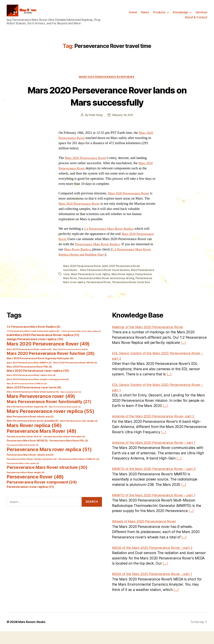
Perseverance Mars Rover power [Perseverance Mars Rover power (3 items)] (23, 458)
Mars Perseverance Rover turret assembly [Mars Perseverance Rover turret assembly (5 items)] (32, 433)
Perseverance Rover (117, 291)
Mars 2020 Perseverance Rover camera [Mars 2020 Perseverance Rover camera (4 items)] (29, 362)
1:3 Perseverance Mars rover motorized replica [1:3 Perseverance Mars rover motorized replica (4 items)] (33, 344)
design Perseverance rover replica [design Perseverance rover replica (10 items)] (35, 352)
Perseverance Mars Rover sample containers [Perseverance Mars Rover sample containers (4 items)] (32, 472)
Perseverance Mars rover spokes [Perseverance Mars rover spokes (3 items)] (23, 476)
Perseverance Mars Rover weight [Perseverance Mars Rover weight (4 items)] (26, 485)
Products (159, 14)
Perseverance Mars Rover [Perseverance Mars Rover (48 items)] (41, 444)
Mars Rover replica (142, 283)
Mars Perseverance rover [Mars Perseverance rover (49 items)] (41, 409)
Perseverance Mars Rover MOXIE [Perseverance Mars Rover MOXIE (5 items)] (27, 453)
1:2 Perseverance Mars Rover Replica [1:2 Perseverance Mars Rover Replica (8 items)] (33, 339)
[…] (183, 355)
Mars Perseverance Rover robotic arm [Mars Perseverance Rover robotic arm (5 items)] (30, 429)
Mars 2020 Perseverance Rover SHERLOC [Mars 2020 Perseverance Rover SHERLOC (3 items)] (27, 396)
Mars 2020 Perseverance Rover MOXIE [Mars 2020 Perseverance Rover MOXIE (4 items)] (75, 375)
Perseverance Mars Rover (79, 287)
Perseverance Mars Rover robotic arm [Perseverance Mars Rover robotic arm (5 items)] (30, 467)
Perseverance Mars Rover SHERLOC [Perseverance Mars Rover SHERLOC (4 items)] (79, 472)
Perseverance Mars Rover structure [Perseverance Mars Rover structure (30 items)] (47, 480)
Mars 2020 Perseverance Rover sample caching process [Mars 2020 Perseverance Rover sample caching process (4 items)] (38, 392)
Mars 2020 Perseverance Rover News (107, 81)
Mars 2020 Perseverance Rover (87, 162)
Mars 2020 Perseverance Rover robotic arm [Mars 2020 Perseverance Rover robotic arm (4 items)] (31, 388)
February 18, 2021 (123, 119)
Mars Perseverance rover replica (109, 283)
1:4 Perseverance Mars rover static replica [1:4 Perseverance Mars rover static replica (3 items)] (81, 344)
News (145, 14)
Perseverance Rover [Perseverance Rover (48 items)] (35, 489)
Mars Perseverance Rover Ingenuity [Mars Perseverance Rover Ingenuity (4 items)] (27, 419)
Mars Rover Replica (123, 253)
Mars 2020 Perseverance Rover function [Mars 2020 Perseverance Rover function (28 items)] (51, 366)
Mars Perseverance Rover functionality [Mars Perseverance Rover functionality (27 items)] (49, 414)
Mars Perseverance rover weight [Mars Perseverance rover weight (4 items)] (79, 433)
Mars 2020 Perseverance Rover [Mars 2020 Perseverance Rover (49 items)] (48, 356)
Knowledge (180, 14)
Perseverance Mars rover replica (83, 291)
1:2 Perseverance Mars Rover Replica (110, 232)
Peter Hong (95, 119)
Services (201, 14)
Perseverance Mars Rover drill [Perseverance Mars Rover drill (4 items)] (24, 449)
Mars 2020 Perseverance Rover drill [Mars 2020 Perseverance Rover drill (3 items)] (70, 362)
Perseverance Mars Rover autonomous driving (124, 287)
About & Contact (196, 19)
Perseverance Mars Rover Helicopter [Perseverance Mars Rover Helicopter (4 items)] (64, 449)
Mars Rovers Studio (32, 635)
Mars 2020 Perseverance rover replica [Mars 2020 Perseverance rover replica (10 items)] (38, 383)
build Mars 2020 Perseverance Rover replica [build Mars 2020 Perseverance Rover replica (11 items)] (43, 347)
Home (133, 14)
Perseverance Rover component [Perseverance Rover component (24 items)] (42, 495)
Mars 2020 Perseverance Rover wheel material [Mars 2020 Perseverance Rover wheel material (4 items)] (33, 404)
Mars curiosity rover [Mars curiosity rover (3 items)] (71, 405)
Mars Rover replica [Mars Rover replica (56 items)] (34, 438)
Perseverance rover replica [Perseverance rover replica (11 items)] (30, 499)
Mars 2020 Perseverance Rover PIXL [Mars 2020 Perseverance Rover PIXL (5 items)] (29, 379)
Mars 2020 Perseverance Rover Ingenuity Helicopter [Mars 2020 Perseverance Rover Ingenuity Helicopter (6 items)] (40, 371)
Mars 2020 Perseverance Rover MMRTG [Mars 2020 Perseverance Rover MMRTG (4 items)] (29, 375)
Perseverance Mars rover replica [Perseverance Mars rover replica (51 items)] (49, 462)
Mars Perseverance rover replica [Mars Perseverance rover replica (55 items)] (50, 424)
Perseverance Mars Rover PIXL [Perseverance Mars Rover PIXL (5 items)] (69, 453)
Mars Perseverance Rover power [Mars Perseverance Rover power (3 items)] (65, 419)
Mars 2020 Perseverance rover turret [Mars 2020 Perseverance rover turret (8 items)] (34, 400)
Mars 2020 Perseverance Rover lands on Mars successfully (107, 99)
